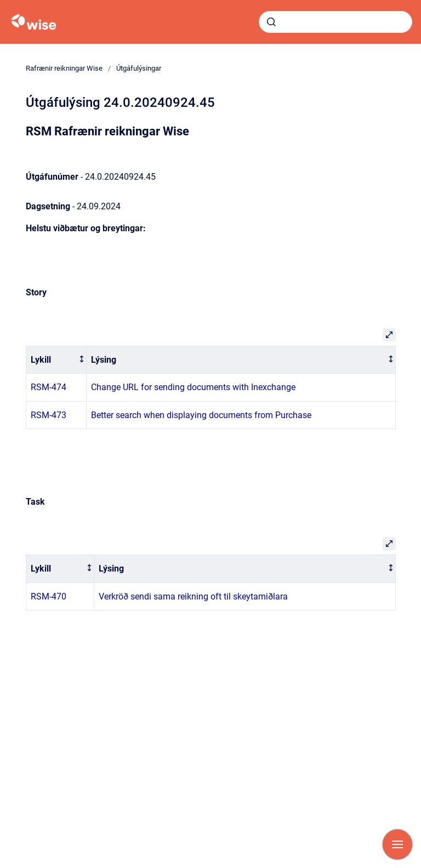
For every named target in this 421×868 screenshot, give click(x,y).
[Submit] (271, 22)
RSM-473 (49, 415)
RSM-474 (49, 387)
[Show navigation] (397, 844)
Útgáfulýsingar (139, 68)
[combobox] (335, 22)
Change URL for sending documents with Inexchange (193, 387)
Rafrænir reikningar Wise (64, 68)
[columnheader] (56, 360)
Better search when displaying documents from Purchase (201, 415)
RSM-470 (49, 596)
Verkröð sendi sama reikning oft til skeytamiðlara (193, 596)
